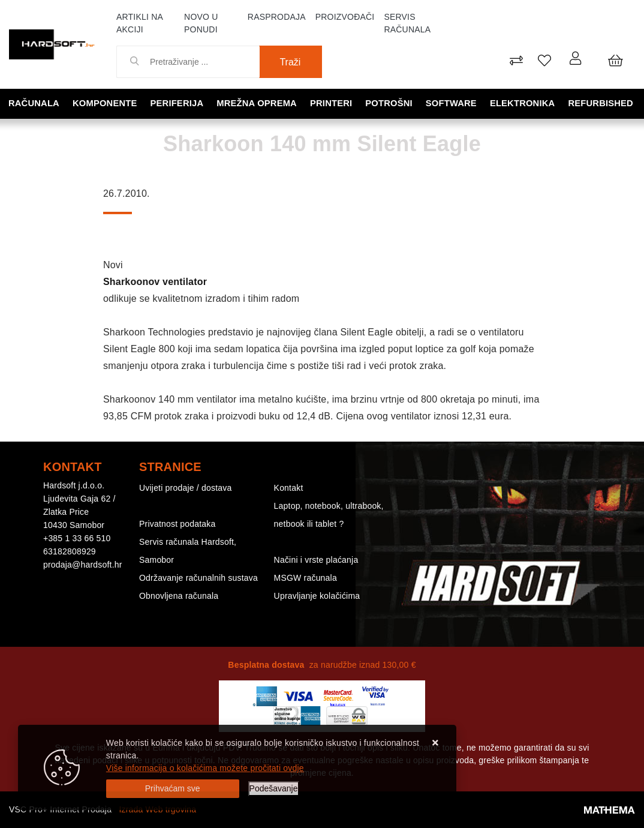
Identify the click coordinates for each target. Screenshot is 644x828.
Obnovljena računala (179, 596)
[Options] (274, 789)
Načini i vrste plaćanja (316, 560)
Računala (35, 103)
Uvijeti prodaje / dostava (185, 488)
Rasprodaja (277, 17)
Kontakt (289, 488)
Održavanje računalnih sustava (198, 578)
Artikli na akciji (139, 23)
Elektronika (524, 103)
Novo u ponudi (201, 23)
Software (452, 103)
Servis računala (407, 23)
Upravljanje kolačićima (317, 596)
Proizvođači (345, 17)
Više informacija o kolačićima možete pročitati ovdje (205, 768)
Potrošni (390, 103)
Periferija (178, 103)
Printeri (333, 103)
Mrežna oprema (258, 103)
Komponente (106, 103)
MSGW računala (306, 578)
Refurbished (602, 103)
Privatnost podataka (177, 524)
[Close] (173, 789)
